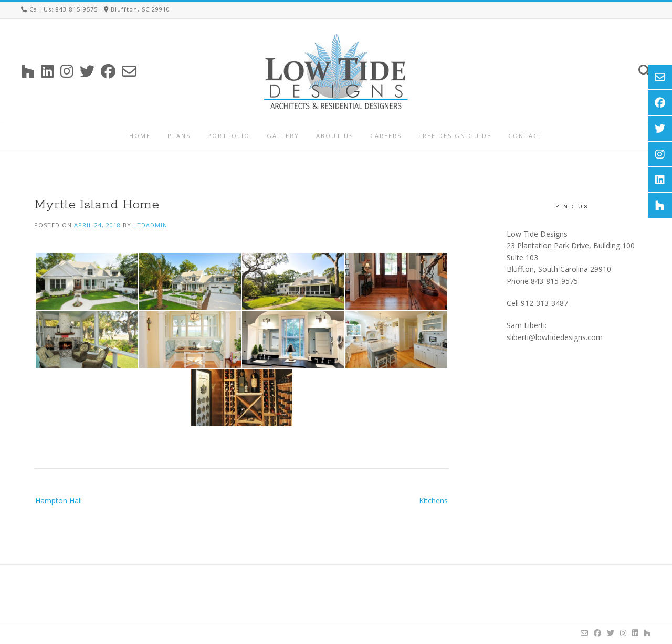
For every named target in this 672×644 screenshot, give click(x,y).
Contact (526, 136)
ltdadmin (150, 225)
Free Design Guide (455, 136)
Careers (386, 136)
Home (140, 136)
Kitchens (433, 500)
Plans (179, 136)
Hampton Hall (59, 500)
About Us (335, 136)
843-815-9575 (554, 281)
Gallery (283, 136)
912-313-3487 (544, 303)
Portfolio (229, 136)
